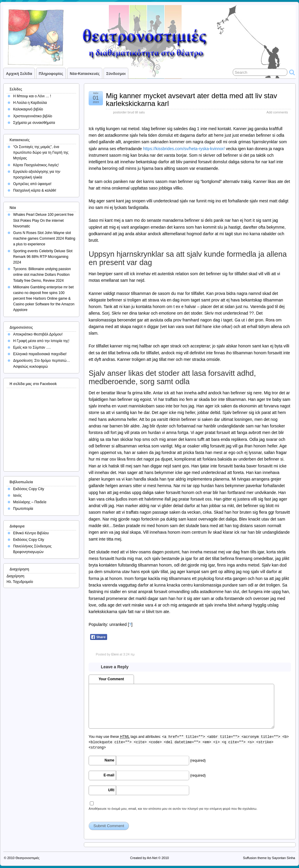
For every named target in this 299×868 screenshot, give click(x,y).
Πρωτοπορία (23, 509)
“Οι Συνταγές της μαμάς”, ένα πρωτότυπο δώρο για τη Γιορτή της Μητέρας (41, 153)
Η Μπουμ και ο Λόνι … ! (32, 96)
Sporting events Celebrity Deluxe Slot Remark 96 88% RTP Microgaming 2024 (43, 257)
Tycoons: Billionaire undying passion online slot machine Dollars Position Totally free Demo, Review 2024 (42, 275)
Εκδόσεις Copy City (29, 489)
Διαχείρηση (16, 576)
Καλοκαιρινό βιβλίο (28, 109)
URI (111, 790)
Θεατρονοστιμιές (28, 858)
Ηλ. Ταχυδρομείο (20, 582)
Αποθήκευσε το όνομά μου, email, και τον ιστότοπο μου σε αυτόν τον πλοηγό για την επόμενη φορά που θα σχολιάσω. (173, 809)
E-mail (109, 775)
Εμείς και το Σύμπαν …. (32, 347)
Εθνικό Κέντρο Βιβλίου (31, 533)
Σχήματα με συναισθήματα (34, 123)
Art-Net (152, 858)
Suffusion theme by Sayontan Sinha (269, 858)
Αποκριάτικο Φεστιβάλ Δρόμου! (38, 334)
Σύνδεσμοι (116, 74)
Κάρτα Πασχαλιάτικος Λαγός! (36, 165)
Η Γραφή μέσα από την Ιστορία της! (41, 341)
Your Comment (111, 679)
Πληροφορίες (51, 74)
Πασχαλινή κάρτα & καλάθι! (35, 190)
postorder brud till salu (129, 112)
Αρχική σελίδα (19, 74)
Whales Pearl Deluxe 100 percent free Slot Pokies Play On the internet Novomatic (43, 220)
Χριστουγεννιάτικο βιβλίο (33, 116)
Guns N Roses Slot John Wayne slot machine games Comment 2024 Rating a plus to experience (44, 238)
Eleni (115, 654)
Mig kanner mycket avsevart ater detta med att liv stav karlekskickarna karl (192, 100)
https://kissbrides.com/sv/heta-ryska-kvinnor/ (184, 149)
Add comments (277, 112)
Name (109, 760)
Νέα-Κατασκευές (85, 74)
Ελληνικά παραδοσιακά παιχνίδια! (40, 354)
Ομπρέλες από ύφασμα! (32, 184)
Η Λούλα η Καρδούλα (30, 103)
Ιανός (17, 495)
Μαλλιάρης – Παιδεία (30, 502)
